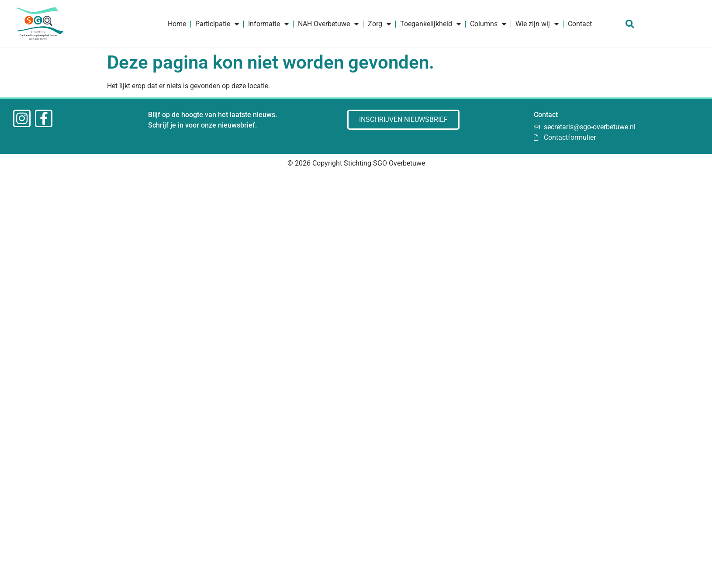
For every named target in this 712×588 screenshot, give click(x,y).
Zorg (379, 24)
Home (177, 24)
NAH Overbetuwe (328, 24)
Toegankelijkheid (430, 24)
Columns (488, 24)
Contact (580, 24)
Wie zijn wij (537, 24)
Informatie (268, 24)
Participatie (217, 24)
